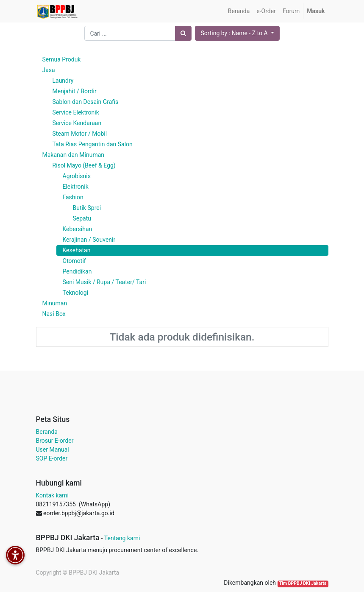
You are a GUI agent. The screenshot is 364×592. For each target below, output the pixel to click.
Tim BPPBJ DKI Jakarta (303, 583)
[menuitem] (239, 11)
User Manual (53, 450)
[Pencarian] (183, 33)
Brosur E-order (55, 441)
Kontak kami (52, 495)
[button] (237, 33)
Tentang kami (122, 538)
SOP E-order (52, 458)
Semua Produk (62, 59)
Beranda (47, 432)
